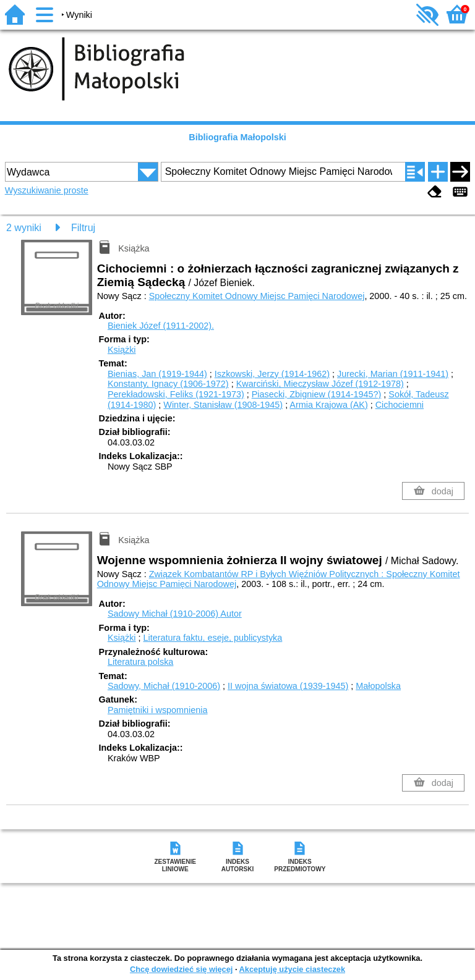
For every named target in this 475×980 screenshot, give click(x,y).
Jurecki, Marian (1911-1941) (393, 374)
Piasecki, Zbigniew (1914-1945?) (317, 394)
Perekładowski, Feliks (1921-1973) (176, 394)
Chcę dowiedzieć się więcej (181, 969)
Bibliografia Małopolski (237, 137)
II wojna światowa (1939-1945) (288, 686)
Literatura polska (140, 662)
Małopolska (378, 686)
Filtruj (83, 228)
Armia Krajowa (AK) (328, 405)
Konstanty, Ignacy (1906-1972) (168, 384)
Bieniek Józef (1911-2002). (161, 326)
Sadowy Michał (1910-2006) (175, 614)
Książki (122, 350)
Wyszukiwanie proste (47, 190)
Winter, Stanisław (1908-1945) (223, 405)
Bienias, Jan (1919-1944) (157, 374)
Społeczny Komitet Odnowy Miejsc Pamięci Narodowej (257, 296)
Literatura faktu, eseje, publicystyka (213, 638)
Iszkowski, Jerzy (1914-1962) (272, 374)
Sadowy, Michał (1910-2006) (164, 686)
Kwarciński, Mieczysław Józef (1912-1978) (320, 384)
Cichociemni (400, 405)
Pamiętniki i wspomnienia (158, 710)
